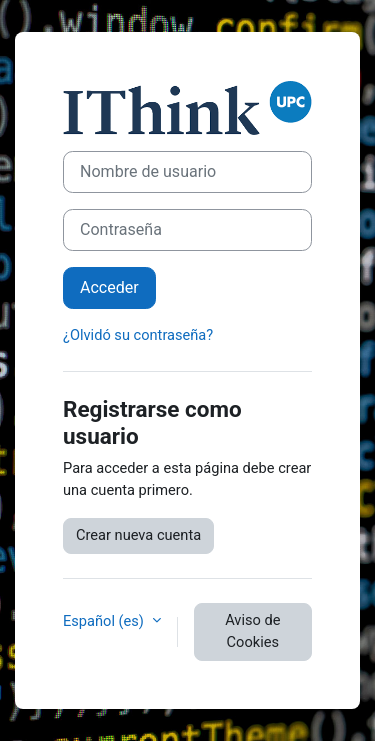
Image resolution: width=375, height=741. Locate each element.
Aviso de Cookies (252, 631)
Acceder (109, 287)
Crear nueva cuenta (138, 535)
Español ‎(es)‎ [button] (105, 621)
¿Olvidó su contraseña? (138, 335)
